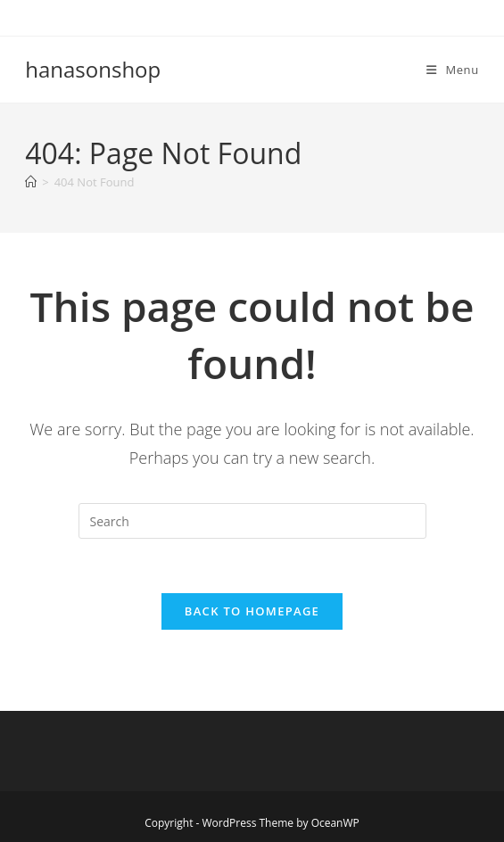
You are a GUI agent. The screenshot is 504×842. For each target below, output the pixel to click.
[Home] (31, 182)
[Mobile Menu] (453, 70)
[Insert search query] (252, 521)
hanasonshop (93, 69)
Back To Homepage (252, 611)
